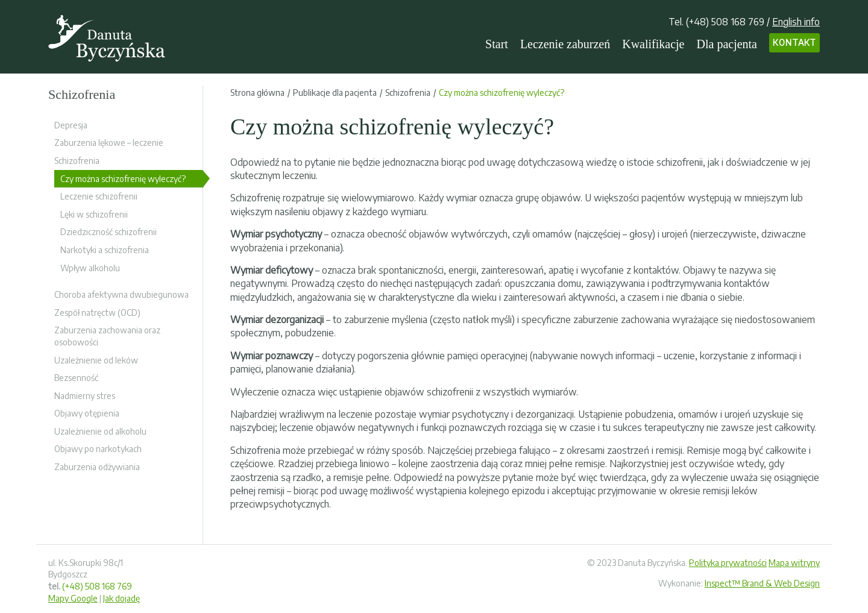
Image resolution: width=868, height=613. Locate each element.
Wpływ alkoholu (90, 268)
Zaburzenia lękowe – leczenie (109, 143)
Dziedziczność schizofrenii (108, 232)
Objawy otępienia (87, 413)
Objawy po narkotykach (98, 449)
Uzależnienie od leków (96, 360)
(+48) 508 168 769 (725, 22)
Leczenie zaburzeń (565, 44)
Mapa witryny (794, 563)
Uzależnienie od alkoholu (100, 431)
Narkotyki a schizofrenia (105, 250)
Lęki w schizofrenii (94, 214)
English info (796, 22)
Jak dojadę (121, 598)
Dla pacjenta (727, 44)
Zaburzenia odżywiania (97, 467)
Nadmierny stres (85, 396)
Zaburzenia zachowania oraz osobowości (107, 336)
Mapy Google (73, 598)
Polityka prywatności (728, 563)
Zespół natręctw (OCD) (97, 313)
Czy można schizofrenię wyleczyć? (123, 179)
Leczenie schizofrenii (99, 196)
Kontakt (794, 42)
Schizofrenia (77, 161)
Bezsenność (76, 378)
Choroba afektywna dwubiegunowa (121, 294)
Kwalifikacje (653, 44)
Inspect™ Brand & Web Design (762, 583)
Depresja (71, 125)
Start (497, 44)
